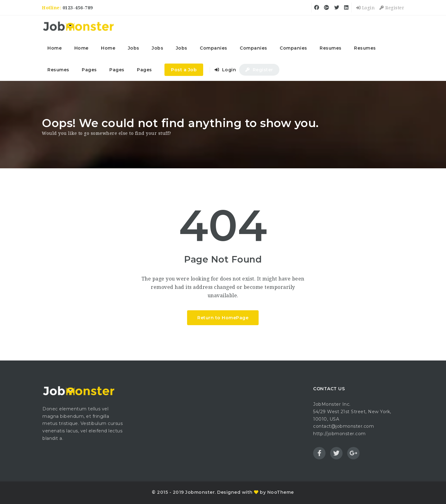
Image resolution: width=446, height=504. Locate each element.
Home (55, 48)
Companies (214, 48)
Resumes (331, 48)
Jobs (134, 48)
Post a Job (184, 70)
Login (366, 8)
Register (392, 8)
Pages (89, 70)
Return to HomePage (223, 318)
